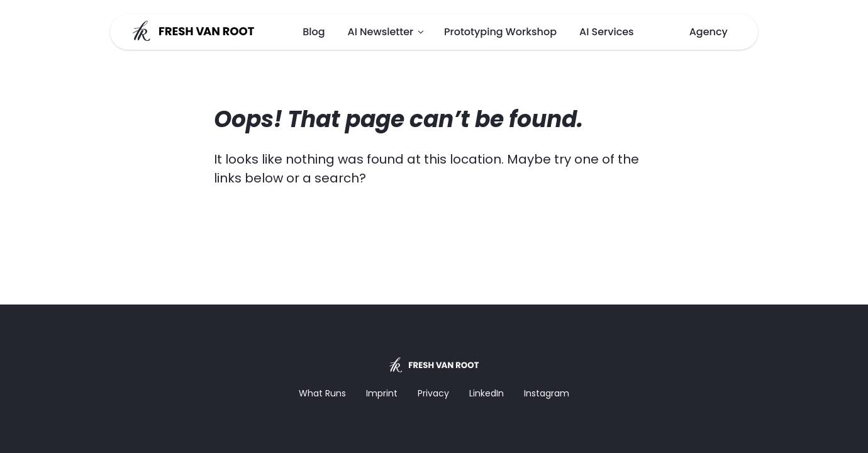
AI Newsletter (381, 32)
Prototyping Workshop (500, 32)
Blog (314, 32)
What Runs (322, 393)
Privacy (433, 393)
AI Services (607, 32)
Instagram (547, 393)
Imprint (382, 393)
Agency (709, 32)
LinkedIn (487, 393)
